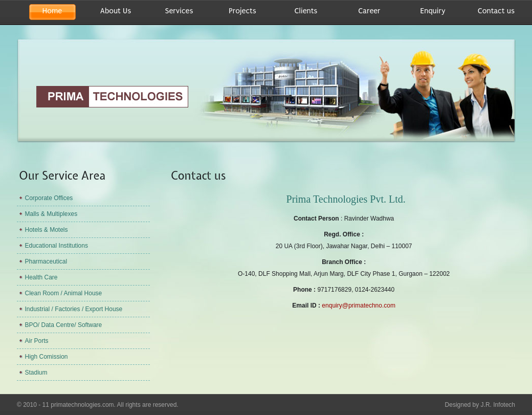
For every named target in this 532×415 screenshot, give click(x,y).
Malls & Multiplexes (51, 214)
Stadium (36, 373)
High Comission (47, 357)
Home (52, 11)
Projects (242, 11)
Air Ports (37, 341)
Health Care (41, 277)
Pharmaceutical (46, 261)
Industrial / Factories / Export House (74, 309)
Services (179, 11)
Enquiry (433, 11)
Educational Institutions (57, 246)
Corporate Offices (49, 198)
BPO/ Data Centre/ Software (64, 325)
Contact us (496, 11)
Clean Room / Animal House (64, 293)
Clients (306, 11)
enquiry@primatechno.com (359, 305)
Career (369, 11)
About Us (116, 11)
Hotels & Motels (47, 230)
